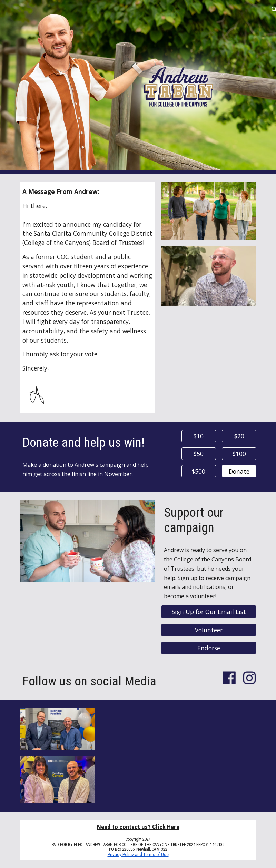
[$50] (199, 454)
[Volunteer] (209, 630)
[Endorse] (209, 648)
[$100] (239, 454)
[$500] (199, 471)
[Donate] (239, 471)
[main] (87, 280)
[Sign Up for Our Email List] (209, 612)
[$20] (239, 436)
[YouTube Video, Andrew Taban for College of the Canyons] (178, 756)
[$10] (199, 436)
